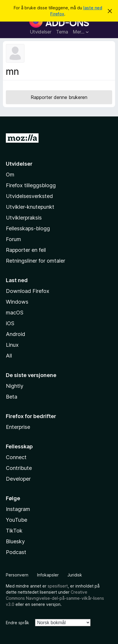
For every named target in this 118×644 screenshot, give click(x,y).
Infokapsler (48, 575)
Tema (62, 32)
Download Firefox (28, 291)
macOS (15, 313)
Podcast (16, 552)
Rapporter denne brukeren (59, 97)
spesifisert (58, 586)
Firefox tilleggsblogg (31, 185)
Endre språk (18, 623)
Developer (18, 479)
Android (15, 334)
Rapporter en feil (26, 250)
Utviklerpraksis (24, 218)
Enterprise (18, 427)
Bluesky (15, 541)
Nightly (15, 386)
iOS (10, 323)
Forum (13, 239)
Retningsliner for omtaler (35, 261)
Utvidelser (41, 32)
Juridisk (75, 575)
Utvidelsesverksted (29, 196)
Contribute (19, 468)
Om (10, 175)
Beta (12, 397)
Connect (16, 457)
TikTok (14, 531)
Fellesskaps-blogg (28, 228)
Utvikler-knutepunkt (30, 207)
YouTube (17, 520)
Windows (17, 302)
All (9, 356)
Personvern (17, 575)
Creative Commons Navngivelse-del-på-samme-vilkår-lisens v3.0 (55, 598)
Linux (12, 345)
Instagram (18, 509)
